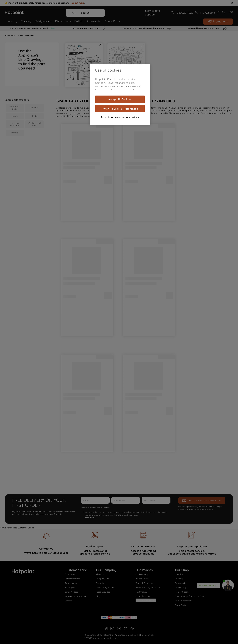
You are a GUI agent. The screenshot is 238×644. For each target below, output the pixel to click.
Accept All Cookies (120, 99)
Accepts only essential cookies (120, 117)
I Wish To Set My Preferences (120, 109)
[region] (120, 95)
